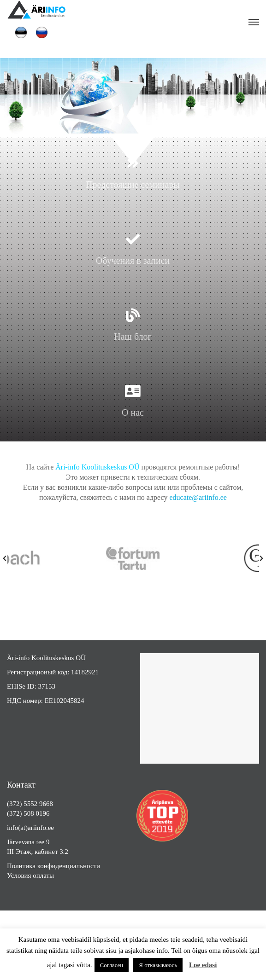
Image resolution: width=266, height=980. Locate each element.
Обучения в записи (133, 261)
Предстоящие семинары (133, 185)
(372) (15, 804)
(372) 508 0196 (28, 813)
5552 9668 (38, 804)
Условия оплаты (30, 876)
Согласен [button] (112, 965)
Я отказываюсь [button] (158, 965)
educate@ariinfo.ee (198, 497)
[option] (155, 558)
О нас (133, 412)
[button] (5, 558)
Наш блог (133, 336)
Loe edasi (203, 965)
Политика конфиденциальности (53, 866)
